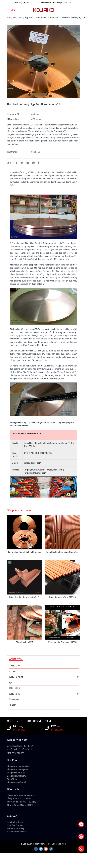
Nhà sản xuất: (13, 114)
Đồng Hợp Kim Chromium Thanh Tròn (63, 552)
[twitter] (41, 849)
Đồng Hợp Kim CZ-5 (25, 642)
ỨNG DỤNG (14, 699)
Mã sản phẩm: (14, 119)
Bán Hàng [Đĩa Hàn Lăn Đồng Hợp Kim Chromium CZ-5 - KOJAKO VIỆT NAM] (18, 726)
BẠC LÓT (13, 683)
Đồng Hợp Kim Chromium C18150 (63, 642)
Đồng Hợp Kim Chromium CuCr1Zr (25, 597)
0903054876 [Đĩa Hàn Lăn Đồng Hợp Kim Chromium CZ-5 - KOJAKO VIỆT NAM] (45, 3)
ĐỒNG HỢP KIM (44, 677)
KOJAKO (13, 671)
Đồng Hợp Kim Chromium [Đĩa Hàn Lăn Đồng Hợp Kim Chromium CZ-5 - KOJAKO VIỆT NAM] (47, 18)
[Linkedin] (28, 163)
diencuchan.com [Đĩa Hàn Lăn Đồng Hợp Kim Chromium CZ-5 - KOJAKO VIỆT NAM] (39, 473)
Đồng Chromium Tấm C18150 (62, 597)
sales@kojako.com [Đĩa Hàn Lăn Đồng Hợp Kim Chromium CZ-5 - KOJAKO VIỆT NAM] (62, 3)
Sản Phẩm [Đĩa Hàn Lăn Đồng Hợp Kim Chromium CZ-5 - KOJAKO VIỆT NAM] (13, 760)
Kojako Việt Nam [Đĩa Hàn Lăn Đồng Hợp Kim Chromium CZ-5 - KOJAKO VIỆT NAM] (17, 740)
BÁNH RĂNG (14, 688)
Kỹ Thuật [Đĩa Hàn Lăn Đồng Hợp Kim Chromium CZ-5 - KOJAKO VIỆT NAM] (56, 726)
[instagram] (51, 849)
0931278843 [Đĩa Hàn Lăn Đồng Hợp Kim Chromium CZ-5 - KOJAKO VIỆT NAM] (31, 3)
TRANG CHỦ (14, 666)
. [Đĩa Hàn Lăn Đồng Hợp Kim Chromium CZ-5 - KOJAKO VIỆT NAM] (60, 470)
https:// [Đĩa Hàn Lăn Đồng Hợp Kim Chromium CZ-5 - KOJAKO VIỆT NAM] (50, 470)
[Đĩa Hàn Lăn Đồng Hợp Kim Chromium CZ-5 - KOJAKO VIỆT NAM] (44, 61)
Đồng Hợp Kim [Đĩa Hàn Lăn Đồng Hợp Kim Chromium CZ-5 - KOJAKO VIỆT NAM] (26, 18)
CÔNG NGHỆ (44, 694)
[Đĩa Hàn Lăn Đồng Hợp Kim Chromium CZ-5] (44, 10)
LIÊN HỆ (12, 705)
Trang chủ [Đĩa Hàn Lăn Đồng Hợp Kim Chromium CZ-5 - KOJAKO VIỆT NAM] (11, 18)
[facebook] (36, 849)
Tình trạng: (12, 152)
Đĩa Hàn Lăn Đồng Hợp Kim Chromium (25, 552)
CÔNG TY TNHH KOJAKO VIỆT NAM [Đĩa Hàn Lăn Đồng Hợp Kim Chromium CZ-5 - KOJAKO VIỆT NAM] (29, 721)
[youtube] (46, 849)
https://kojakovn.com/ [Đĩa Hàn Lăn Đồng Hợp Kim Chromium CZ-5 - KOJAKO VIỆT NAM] (35, 470)
